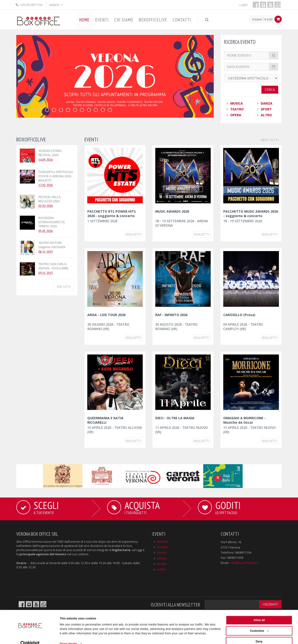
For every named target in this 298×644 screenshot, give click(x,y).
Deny (259, 633)
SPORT (266, 109)
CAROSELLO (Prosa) (239, 315)
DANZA (267, 103)
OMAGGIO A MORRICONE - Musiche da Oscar (244, 420)
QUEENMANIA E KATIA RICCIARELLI (105, 420)
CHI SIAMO (124, 20)
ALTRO (266, 115)
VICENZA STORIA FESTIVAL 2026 (50, 153)
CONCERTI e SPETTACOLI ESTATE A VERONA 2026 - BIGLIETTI (56, 176)
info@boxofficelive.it (244, 563)
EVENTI (102, 20)
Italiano (57, 5)
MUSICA (237, 103)
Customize (259, 623)
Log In (244, 5)
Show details (69, 636)
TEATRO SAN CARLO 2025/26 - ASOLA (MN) (53, 266)
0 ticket (257, 20)
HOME (84, 20)
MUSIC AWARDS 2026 (172, 211)
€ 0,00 (268, 19)
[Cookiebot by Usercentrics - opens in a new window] (30, 636)
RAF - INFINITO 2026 (171, 315)
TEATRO (237, 109)
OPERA (236, 115)
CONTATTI (182, 20)
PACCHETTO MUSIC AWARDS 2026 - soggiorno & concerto (251, 214)
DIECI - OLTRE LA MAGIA (175, 418)
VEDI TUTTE (64, 287)
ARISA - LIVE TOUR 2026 (106, 315)
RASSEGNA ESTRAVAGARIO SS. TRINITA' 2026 (52, 222)
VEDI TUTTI (270, 140)
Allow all (259, 612)
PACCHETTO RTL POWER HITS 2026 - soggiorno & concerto (112, 214)
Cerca (270, 90)
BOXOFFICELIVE (153, 20)
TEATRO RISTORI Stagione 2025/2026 (52, 245)
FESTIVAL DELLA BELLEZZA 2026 (49, 199)
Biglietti (133, 234)
